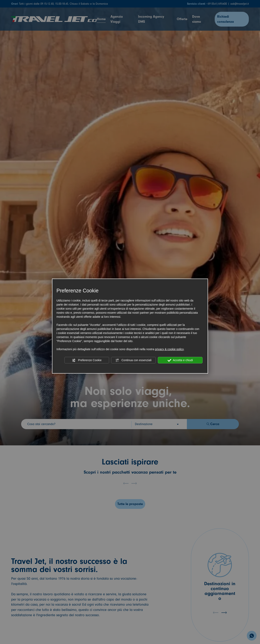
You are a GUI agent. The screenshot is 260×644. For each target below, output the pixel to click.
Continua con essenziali (133, 360)
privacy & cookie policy (169, 349)
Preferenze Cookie (87, 360)
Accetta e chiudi (180, 360)
